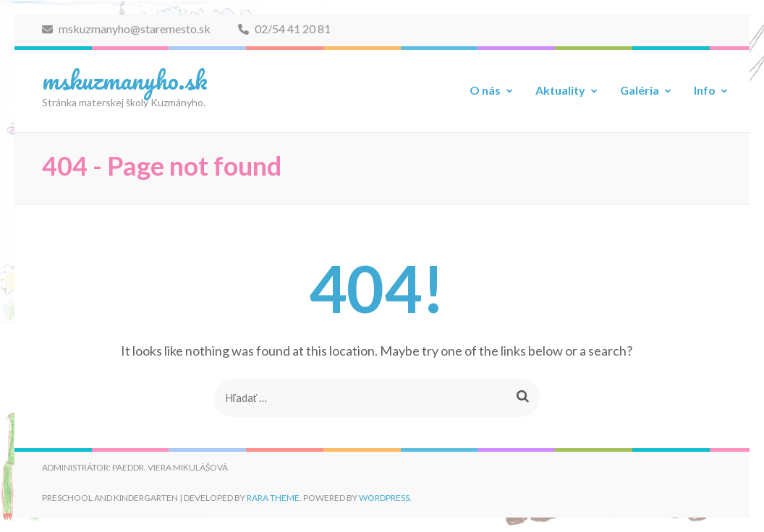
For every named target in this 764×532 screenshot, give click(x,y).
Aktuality (560, 90)
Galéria (640, 90)
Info (705, 90)
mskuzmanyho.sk (125, 80)
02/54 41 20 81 (284, 29)
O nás (485, 90)
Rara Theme (273, 498)
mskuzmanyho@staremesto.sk (126, 29)
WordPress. (385, 498)
